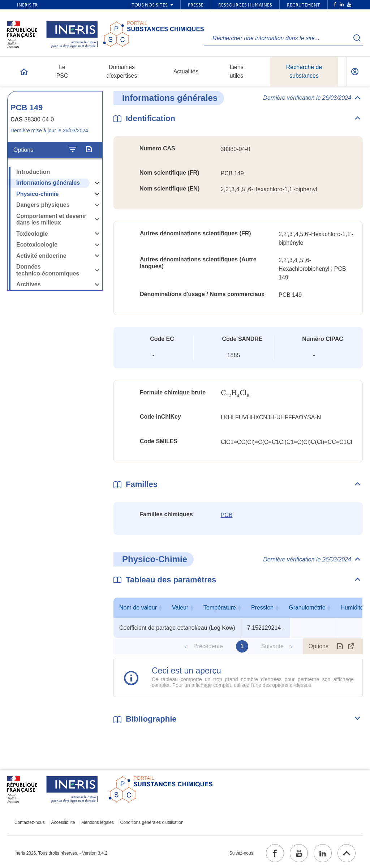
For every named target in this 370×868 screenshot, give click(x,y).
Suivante (272, 646)
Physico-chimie (37, 194)
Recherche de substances (304, 71)
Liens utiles (236, 71)
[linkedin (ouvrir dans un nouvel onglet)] (323, 853)
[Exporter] (89, 150)
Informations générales (48, 183)
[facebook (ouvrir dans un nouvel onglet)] (275, 853)
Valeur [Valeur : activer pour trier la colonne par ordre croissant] (264, 608)
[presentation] (235, 393)
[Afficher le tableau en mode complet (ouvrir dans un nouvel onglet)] (351, 646)
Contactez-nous (30, 822)
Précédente (208, 646)
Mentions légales (98, 822)
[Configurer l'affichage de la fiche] (73, 150)
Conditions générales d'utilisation (152, 822)
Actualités (186, 71)
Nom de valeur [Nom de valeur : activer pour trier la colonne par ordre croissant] (176, 608)
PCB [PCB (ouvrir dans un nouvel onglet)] (227, 515)
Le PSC (62, 71)
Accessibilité (63, 822)
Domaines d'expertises (122, 71)
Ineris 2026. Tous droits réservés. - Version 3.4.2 (61, 853)
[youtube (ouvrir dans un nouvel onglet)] (299, 853)
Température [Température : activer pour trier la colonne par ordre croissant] (313, 608)
